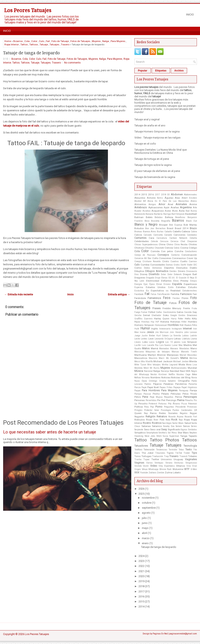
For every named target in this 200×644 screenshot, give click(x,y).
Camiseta (158, 235)
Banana (149, 214)
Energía (138, 284)
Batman (139, 217)
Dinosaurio (192, 271)
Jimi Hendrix (176, 332)
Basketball (191, 214)
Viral (194, 466)
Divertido (154, 274)
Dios (137, 274)
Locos (152, 342)
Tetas (181, 450)
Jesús (150, 332)
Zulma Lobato (173, 473)
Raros (153, 413)
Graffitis (138, 319)
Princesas (192, 407)
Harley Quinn (162, 319)
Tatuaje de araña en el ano (150, 125)
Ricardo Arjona (176, 417)
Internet (187, 328)
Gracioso (192, 315)
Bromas (138, 232)
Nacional (148, 371)
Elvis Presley (181, 281)
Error (159, 284)
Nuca (137, 381)
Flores (185, 298)
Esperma (139, 287)
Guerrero (148, 319)
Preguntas (169, 407)
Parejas (138, 394)
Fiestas (176, 298)
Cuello (184, 261)
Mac (181, 345)
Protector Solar (152, 410)
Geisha (138, 315)
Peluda (194, 394)
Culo (42, 41)
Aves (175, 211)
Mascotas (192, 355)
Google (174, 315)
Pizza (184, 404)
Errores (167, 284)
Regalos (184, 413)
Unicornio (166, 459)
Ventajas (159, 463)
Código (193, 248)
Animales (181, 204)
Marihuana (141, 355)
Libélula (186, 339)
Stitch (159, 436)
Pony (146, 407)
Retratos (162, 416)
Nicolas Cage (184, 374)
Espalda (177, 284)
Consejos (163, 255)
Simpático (140, 433)
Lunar (175, 345)
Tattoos (34, 44)
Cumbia (145, 265)
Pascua (147, 394)
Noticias (166, 377)
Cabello (177, 231)
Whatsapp (153, 469)
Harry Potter (177, 319)
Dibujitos (139, 271)
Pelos (186, 394)
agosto (146, 513)
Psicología (166, 410)
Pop (152, 407)
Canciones (179, 235)
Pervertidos (151, 400)
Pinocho (143, 404)
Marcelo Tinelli (189, 352)
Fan (195, 294)
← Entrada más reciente (19, 294)
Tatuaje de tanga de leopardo (31, 53)
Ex (147, 291)
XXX (137, 472)
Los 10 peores (173, 342)
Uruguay (178, 459)
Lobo (145, 342)
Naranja (165, 371)
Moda (182, 365)
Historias (175, 322)
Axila (182, 211)
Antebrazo (141, 207)
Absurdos (140, 198)
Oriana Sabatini (168, 381)
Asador (138, 211)
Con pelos (167, 251)
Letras (177, 339)
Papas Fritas (166, 387)
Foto (194, 298)
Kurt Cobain (163, 336)
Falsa (153, 294)
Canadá (168, 235)
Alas (177, 198)
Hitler (184, 322)
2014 (137, 194)
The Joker (148, 453)
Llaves (138, 342)
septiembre (149, 508)
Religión (151, 416)
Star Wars (183, 433)
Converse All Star (143, 258)
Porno (159, 407)
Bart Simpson (178, 214)
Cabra (194, 232)
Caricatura (162, 238)
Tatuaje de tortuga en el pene (152, 159)
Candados (192, 235)
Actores (151, 198)
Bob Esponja (176, 225)
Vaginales (191, 459)
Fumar (144, 312)
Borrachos (161, 228)
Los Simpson (189, 342)
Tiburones (160, 453)
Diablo (193, 268)
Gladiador (156, 315)
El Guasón (181, 278)
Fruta (194, 308)
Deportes (169, 268)
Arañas (175, 207)
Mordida (138, 368)
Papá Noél (153, 387)
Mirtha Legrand (170, 365)
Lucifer (138, 345)
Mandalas (184, 349)
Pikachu (189, 400)
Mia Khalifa (147, 361)
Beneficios (180, 217)
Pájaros (157, 384)
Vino (189, 466)
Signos (184, 430)
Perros (179, 397)
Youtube (144, 473)
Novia (194, 378)
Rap (146, 413)
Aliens (194, 201)
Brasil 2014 (182, 228)
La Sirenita (175, 336)
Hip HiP (155, 322)
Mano (194, 348)
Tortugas (146, 456)
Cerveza (174, 241)
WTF (187, 469)
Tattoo (24, 44)
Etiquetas (161, 71)
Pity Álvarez (174, 404)
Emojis (194, 281)
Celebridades (142, 241)
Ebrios (164, 278)
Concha (179, 251)
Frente (187, 308)
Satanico (157, 426)
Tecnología (190, 446)
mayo (145, 528)
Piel (163, 400)
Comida (155, 251)
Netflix (172, 374)
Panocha (193, 384)
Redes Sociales (168, 413)
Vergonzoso (191, 463)
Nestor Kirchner (159, 374)
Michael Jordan (181, 361)
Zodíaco (152, 473)
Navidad (174, 371)
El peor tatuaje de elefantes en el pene (157, 171)
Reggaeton (139, 417)
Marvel (183, 355)
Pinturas (162, 404)
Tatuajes (54, 44)
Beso (147, 221)
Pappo (137, 391)
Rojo (181, 420)
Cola (27, 41)
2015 (144, 194)
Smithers (163, 433)
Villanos (181, 466)
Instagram (177, 329)
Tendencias (162, 450)
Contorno (175, 255)
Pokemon (192, 404)
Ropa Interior (12, 44)
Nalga (106, 41)
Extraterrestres (190, 291)
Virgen (138, 469)
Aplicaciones (156, 207)
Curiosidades (158, 265)
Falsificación (164, 294)
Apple (167, 208)
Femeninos (154, 298)
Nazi (182, 371)
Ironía (143, 332)
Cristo (166, 261)
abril (144, 533)
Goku (166, 315)
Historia (165, 322)
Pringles (138, 410)
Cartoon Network (178, 238)
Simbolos (192, 430)
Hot (182, 325)
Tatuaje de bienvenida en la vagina (155, 177)
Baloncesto (140, 214)
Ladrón (193, 336)
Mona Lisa (191, 365)
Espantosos (190, 284)
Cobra (176, 248)
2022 (141, 566)
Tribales (192, 456)
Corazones (165, 258)
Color (34, 41)
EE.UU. (172, 278)
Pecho (156, 394)
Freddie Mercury (172, 308)
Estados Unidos (156, 287)
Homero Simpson (144, 325)
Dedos (147, 268)
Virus (145, 469)
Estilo (171, 287)
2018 (164, 195)
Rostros (157, 423)
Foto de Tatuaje (60, 41)
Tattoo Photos (164, 440)
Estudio (193, 287)
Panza (137, 387)
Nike (194, 374)
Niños (138, 377)
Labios (185, 336)
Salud (188, 423)
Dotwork (178, 274)
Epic (146, 284)
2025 (141, 494)
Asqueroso (158, 211)
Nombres (155, 377)
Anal (170, 204)
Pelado (165, 394)
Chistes (193, 244)
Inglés (155, 329)
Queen (138, 413)
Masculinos (141, 358)
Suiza (165, 436)
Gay (195, 312)
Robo (168, 420)
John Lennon (190, 332)
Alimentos (140, 204)
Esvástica (139, 291)
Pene (145, 397)
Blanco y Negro (146, 225)
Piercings (171, 400)
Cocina (184, 248)
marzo (146, 538)
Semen (179, 426)
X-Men (194, 469)
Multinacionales (179, 368)
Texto (189, 449)
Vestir (146, 466)
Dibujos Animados (157, 271)
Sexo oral (155, 429)
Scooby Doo (169, 426)
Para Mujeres (118, 41)
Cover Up (192, 258)
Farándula (140, 298)
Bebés (149, 217)
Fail (48, 41)
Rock (174, 420)
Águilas (169, 198)
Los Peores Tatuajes (28, 10)
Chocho (149, 248)
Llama (194, 339)
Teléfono (138, 450)
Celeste (154, 241)
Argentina (186, 207)
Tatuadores (141, 446)
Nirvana (146, 378)
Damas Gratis (173, 265)
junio (145, 523)
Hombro (192, 322)
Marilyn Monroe (157, 355)
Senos (186, 426)
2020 (141, 576)
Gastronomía (169, 312)
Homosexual (161, 325)
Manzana (139, 352)
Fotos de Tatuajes (80, 41)
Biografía (166, 221)
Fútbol (152, 312)
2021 (141, 571)
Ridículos (140, 420)
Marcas (175, 352)
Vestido (138, 466)
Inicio (190, 15)
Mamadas (164, 349)
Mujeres (96, 41)
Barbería (158, 214)
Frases (157, 308)
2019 (141, 581)
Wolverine (178, 469)
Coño (155, 258)
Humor (145, 328)
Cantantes (140, 238)
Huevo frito (191, 325)
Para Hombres (151, 390)
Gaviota (188, 312)
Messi (137, 361)
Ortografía (184, 381)
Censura (164, 241)
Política (139, 407)
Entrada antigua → (119, 294)
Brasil (170, 228)
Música (139, 371)
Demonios (157, 268)
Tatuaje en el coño (145, 144)
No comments (72, 63)
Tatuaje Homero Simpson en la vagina (157, 131)
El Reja (191, 278)
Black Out (192, 221)
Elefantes (166, 281)
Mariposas (173, 355)
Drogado (150, 278)
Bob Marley (190, 225)
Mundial (192, 368)
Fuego (137, 312)
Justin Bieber (148, 336)
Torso (137, 456)
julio (144, 518)
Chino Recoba (181, 245)
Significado (174, 429)
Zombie (161, 473)
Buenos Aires (150, 232)
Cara (151, 238)
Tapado (193, 436)
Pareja (193, 390)
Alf (144, 201)
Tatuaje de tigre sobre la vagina (153, 165)
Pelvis (138, 397)
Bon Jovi (150, 228)
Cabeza (186, 231)
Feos (167, 298)
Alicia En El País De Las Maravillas (168, 201)
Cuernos (193, 261)
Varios (149, 463)
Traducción (158, 456)
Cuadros (175, 261)
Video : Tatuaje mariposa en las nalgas (157, 138)
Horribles (173, 325)
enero (145, 543)
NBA (188, 371)
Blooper (163, 225)
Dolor (170, 274)
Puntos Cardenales (182, 410)
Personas (140, 400)
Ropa (187, 420)
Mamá (154, 348)
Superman (174, 436)
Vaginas (139, 463)
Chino (170, 244)
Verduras (179, 463)
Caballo (168, 232)
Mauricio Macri (157, 358)
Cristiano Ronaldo (152, 261)
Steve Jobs (150, 436)
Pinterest (153, 404)
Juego (137, 336)
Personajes (190, 397)
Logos (160, 342)
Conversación (189, 255)
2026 (141, 489)
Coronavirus (179, 258)
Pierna (181, 400)
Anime (193, 204)
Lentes (144, 339)
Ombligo (153, 381)
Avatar (168, 211)
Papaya (177, 387)
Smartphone (152, 433)
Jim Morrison (162, 332)
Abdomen (177, 194)
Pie (159, 400)
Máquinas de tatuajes (158, 352)
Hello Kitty (191, 319)
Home (8, 41)
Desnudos (182, 268)
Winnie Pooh (166, 469)
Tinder (187, 453)
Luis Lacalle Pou (150, 345)
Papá (144, 387)
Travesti (183, 456)
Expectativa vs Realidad (166, 291)
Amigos (152, 204)
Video (154, 466)
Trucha (138, 459)
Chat (183, 241)
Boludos (139, 228)
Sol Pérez (172, 433)
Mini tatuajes (154, 365)
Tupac (146, 459)
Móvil (146, 368)
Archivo (179, 71)
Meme (184, 358)
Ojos (144, 381)
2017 (157, 195)
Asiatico (146, 211)
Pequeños (169, 397)
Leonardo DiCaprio (164, 339)
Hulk (137, 329)
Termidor (173, 450)
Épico (152, 284)
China (162, 244)
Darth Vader (187, 265)
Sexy (164, 429)
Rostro (147, 423)
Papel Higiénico (189, 387)
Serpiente (139, 430)
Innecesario (165, 329)
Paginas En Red (160, 634)
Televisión (149, 450)
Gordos (182, 315)
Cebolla (193, 238)
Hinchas (145, 322)
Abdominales (190, 195)
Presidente (181, 407)
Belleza (169, 217)
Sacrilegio (167, 423)
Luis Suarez (165, 345)
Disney (144, 274)
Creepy (138, 261)
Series (194, 426)
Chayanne (192, 241)
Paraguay (184, 391)
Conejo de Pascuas (145, 255)
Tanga (184, 436)
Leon (151, 339)
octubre (147, 503)
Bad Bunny (191, 211)
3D (168, 195)
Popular (143, 71)
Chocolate (159, 248)
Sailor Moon (178, 423)
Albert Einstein (189, 198)
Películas (176, 394)
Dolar (163, 274)
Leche (137, 339)
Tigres (170, 453)
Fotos (173, 303)
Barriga (167, 214)
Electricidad (153, 281)
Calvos (138, 235)
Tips (194, 453)
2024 (141, 556)
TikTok (179, 453)
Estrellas (181, 287)
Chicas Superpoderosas (146, 245)
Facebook (139, 294)
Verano (169, 463)
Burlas (160, 232)
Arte (195, 208)
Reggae (193, 413)
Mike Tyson (140, 365)
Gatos (180, 312)
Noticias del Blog (181, 377)
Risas (149, 420)
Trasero (65, 44)
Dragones (140, 278)
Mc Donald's (172, 358)
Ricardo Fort (191, 417)
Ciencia (169, 248)
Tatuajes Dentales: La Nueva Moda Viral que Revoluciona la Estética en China (161, 151)
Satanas (146, 426)
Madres (188, 345)
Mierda (193, 361)
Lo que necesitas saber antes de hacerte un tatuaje (50, 432)
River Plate (159, 420)
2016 (151, 194)
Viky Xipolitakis (167, 466)
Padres (148, 384)
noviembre (148, 498)
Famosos (186, 294)
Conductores (191, 251)
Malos (146, 348)
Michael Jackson (163, 361)
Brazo (193, 228)
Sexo (147, 429)
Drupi (158, 278)
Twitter (155, 459)
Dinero (182, 271)
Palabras (168, 384)
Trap (166, 456)
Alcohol (138, 201)
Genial (146, 315)
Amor (162, 204)
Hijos (137, 322)
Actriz (160, 198)
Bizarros (18, 41)
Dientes (173, 271)
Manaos (174, 349)
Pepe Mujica (156, 397)
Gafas (159, 312)
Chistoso (139, 248)
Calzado (148, 235)
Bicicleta (155, 221)
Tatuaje (44, 44)
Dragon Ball (190, 274)
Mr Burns (155, 368)
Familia (175, 294)
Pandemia (181, 384)
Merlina (193, 358)
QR (195, 410)
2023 (141, 561)
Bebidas (159, 217)
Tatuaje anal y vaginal (147, 119)
